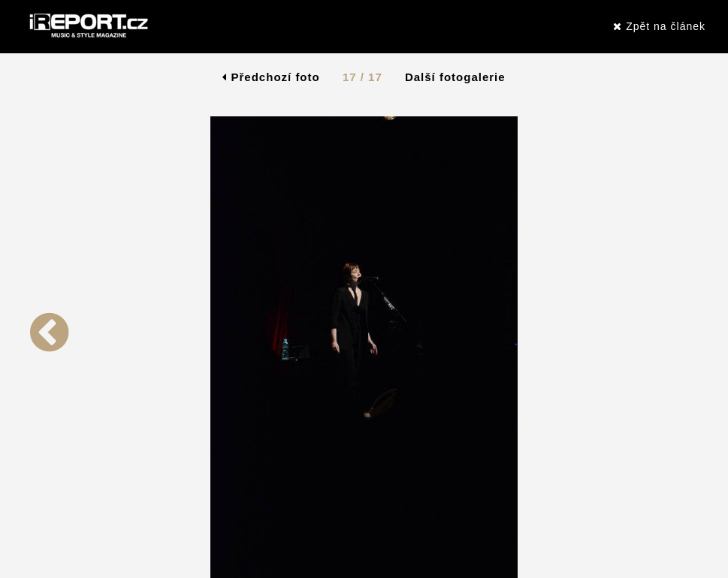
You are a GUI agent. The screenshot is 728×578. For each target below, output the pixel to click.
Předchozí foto (271, 77)
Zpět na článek (659, 26)
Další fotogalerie (455, 77)
